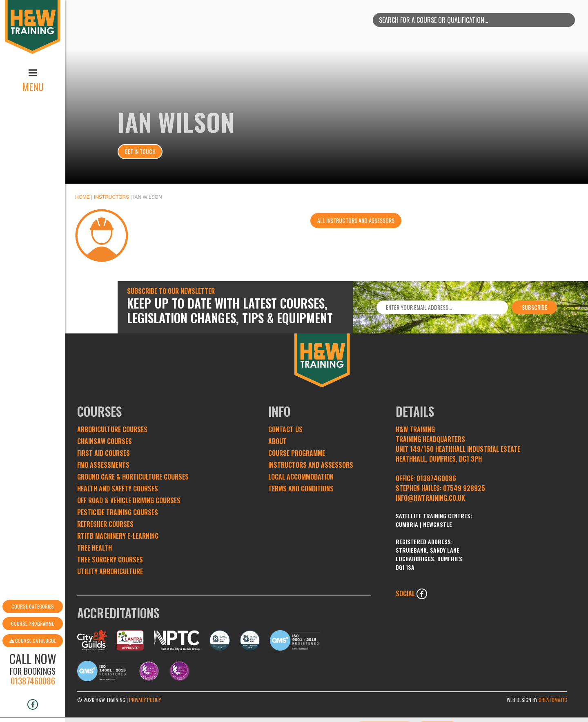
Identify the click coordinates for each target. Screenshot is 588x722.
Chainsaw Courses (105, 441)
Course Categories (33, 581)
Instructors (111, 197)
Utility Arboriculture (110, 571)
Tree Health (95, 548)
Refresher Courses (105, 524)
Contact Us (285, 429)
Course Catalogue (33, 615)
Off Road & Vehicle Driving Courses (129, 500)
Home (82, 197)
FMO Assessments (103, 465)
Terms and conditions (301, 489)
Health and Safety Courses (118, 489)
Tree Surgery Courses (110, 560)
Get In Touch (140, 151)
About (277, 441)
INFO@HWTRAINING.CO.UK (430, 498)
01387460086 (33, 655)
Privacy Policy (145, 700)
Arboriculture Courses (112, 429)
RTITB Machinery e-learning (118, 536)
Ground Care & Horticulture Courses (133, 477)
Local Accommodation (301, 477)
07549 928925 (464, 488)
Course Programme (32, 598)
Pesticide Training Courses (118, 512)
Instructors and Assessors (311, 465)
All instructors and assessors (356, 220)
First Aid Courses (104, 453)
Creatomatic (553, 700)
